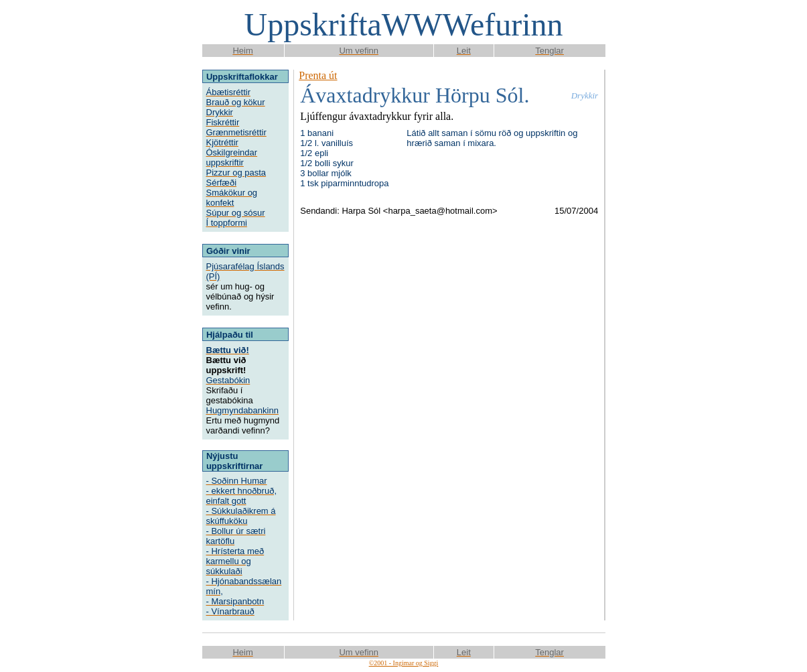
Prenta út (318, 75)
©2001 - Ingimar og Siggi (404, 663)
